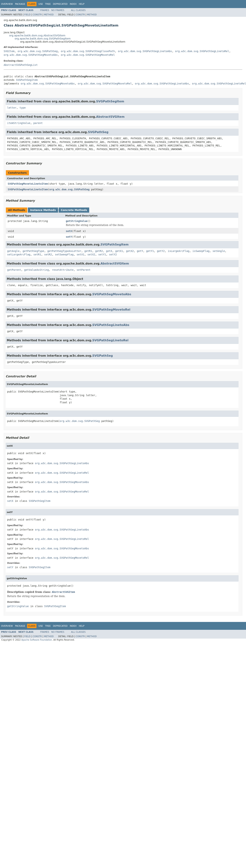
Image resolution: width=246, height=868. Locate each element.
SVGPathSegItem (27, 80)
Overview (7, 4)
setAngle (219, 251)
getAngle (13, 251)
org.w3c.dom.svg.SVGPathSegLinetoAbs (145, 51)
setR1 (37, 254)
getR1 (88, 251)
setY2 (113, 254)
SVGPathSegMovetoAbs (112, 294)
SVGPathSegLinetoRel (110, 340)
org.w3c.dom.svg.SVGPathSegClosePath (88, 51)
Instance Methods (43, 210)
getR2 (99, 251)
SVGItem (9, 51)
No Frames (58, 10)
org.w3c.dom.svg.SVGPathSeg (38, 51)
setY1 (102, 254)
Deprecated (60, 4)
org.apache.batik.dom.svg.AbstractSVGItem (37, 35)
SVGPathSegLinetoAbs (111, 325)
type (23, 108)
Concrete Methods (74, 210)
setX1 (80, 254)
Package (20, 4)
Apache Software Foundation (37, 640)
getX (109, 251)
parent (38, 123)
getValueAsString (37, 270)
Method (49, 15)
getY (140, 251)
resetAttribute (63, 270)
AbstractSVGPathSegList (21, 65)
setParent (84, 270)
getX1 (119, 251)
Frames (45, 10)
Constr (37, 15)
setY (69, 237)
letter (12, 108)
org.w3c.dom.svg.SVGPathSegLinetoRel (202, 51)
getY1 (150, 251)
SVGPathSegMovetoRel (111, 310)
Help (82, 4)
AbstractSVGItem (110, 117)
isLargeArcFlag (179, 251)
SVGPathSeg (98, 132)
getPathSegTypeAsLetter (64, 251)
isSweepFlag (201, 251)
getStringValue (77, 221)
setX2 (91, 254)
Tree (48, 4)
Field (27, 15)
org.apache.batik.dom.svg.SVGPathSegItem (43, 39)
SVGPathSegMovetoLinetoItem (28, 184)
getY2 (161, 251)
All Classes (78, 10)
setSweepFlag (64, 254)
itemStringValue (19, 123)
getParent (14, 270)
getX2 (130, 251)
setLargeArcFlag (19, 254)
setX (69, 231)
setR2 (48, 254)
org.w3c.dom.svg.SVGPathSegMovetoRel (88, 55)
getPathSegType (33, 251)
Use (41, 4)
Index (73, 4)
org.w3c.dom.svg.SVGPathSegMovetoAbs (31, 55)
